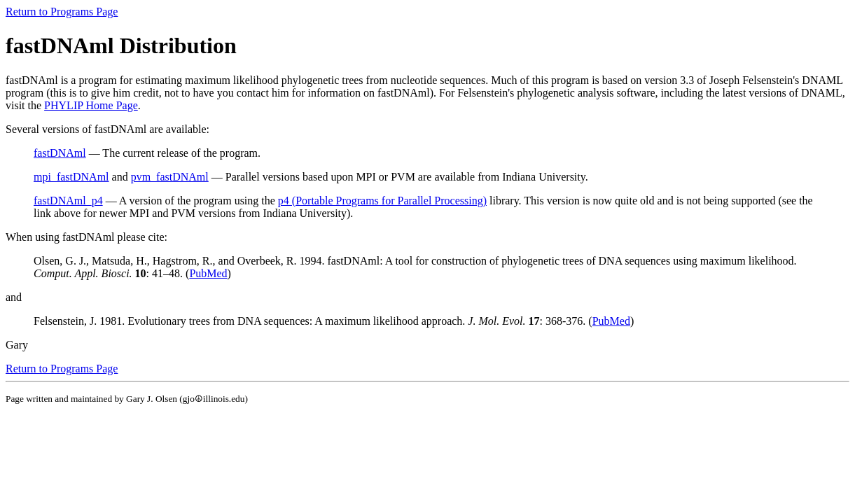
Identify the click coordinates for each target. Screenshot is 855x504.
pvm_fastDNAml (170, 177)
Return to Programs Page (62, 12)
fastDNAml (60, 153)
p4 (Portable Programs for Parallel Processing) (382, 201)
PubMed (208, 273)
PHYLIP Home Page (91, 105)
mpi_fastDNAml (71, 177)
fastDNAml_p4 (68, 201)
